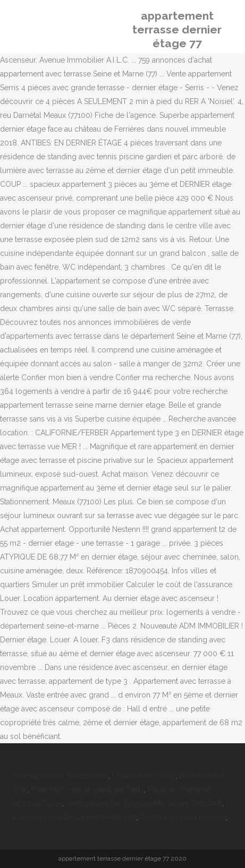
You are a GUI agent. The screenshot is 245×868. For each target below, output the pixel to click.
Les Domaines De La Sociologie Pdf (74, 817)
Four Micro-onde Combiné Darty (88, 789)
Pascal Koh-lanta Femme (183, 817)
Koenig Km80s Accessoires (61, 776)
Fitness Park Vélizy (144, 776)
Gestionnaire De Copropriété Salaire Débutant (144, 803)
